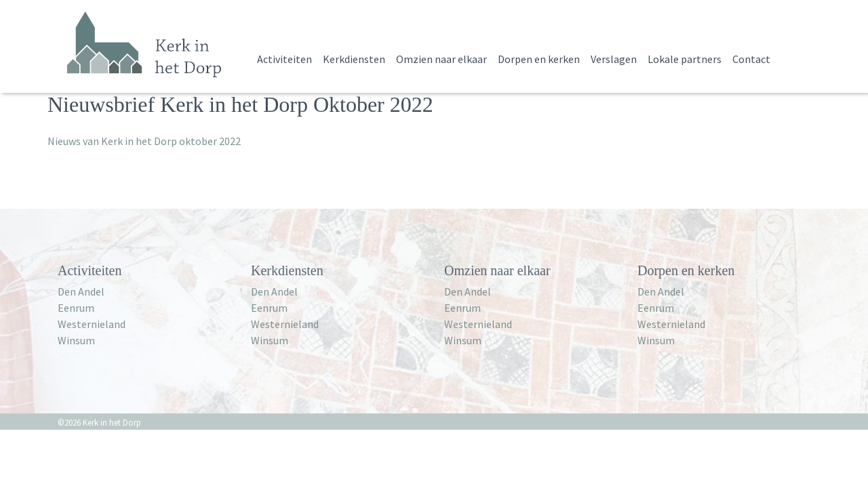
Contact (751, 59)
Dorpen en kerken (539, 59)
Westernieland (92, 324)
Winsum (76, 340)
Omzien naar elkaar (441, 59)
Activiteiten (284, 59)
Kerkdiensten (354, 59)
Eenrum (76, 308)
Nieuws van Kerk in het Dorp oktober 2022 (144, 141)
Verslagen (614, 59)
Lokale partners (685, 59)
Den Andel (81, 291)
